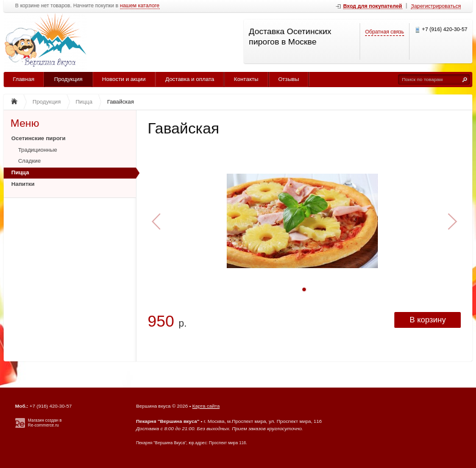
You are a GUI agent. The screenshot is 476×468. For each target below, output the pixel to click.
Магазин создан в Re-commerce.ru (45, 423)
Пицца (20, 172)
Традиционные (38, 150)
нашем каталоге (140, 6)
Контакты (246, 79)
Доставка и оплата (190, 79)
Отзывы (288, 79)
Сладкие (30, 161)
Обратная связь (385, 32)
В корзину (428, 320)
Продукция (69, 79)
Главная (23, 79)
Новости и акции (124, 79)
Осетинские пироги (39, 138)
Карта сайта (206, 406)
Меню (25, 123)
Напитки (23, 184)
